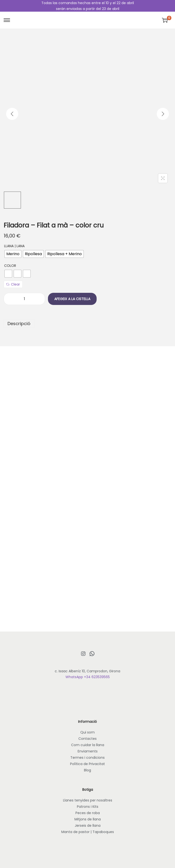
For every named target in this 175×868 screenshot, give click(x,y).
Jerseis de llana (88, 826)
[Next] (163, 114)
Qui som (87, 732)
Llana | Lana (14, 246)
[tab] (87, 324)
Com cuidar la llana (88, 745)
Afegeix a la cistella (72, 299)
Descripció (19, 324)
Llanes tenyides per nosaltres (88, 800)
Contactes (87, 739)
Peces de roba (88, 813)
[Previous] (12, 114)
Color (10, 266)
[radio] (13, 254)
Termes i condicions (87, 758)
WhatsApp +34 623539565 (88, 677)
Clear (13, 284)
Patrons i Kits (88, 807)
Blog (87, 770)
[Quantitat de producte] (24, 299)
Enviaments (88, 751)
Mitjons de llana (88, 819)
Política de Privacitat (87, 764)
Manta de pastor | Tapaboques (88, 832)
